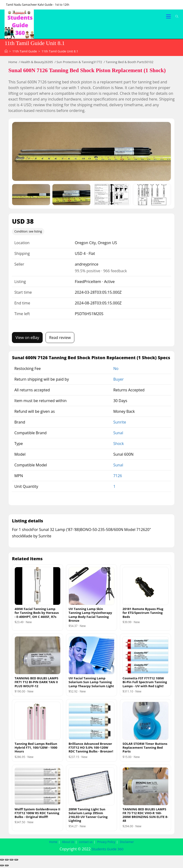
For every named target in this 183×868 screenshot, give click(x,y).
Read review (60, 339)
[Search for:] (175, 17)
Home (13, 63)
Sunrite (120, 423)
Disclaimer (127, 843)
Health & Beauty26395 (37, 63)
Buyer (118, 380)
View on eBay (27, 339)
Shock (118, 445)
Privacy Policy (106, 843)
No (116, 370)
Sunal (118, 434)
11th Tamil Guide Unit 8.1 (60, 52)
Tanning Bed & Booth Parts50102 (129, 63)
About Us (68, 843)
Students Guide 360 (107, 850)
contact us (86, 843)
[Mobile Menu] (169, 17)
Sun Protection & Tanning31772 (79, 63)
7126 (118, 477)
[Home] (6, 52)
